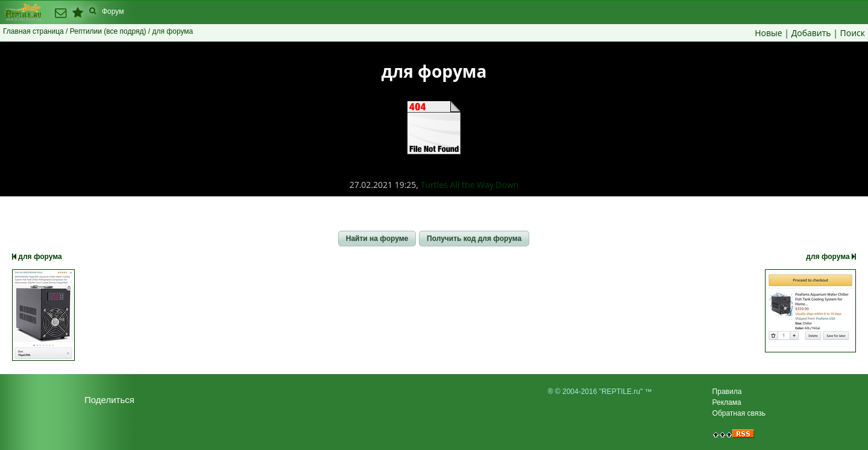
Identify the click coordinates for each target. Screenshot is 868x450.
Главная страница (33, 31)
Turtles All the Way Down (470, 185)
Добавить (811, 33)
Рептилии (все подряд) (108, 31)
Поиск (853, 33)
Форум (113, 11)
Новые (768, 33)
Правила (727, 392)
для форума (37, 257)
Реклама (727, 402)
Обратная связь (739, 413)
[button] (377, 239)
